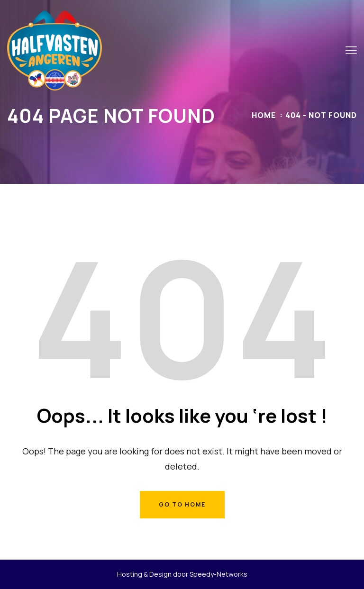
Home (264, 115)
